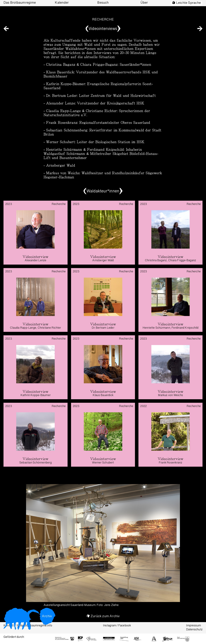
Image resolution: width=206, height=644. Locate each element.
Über (144, 3)
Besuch (103, 3)
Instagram (110, 626)
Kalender (62, 3)
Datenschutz (194, 630)
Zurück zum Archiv (105, 616)
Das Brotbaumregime (20, 3)
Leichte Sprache (188, 3)
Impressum (194, 626)
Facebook (125, 626)
